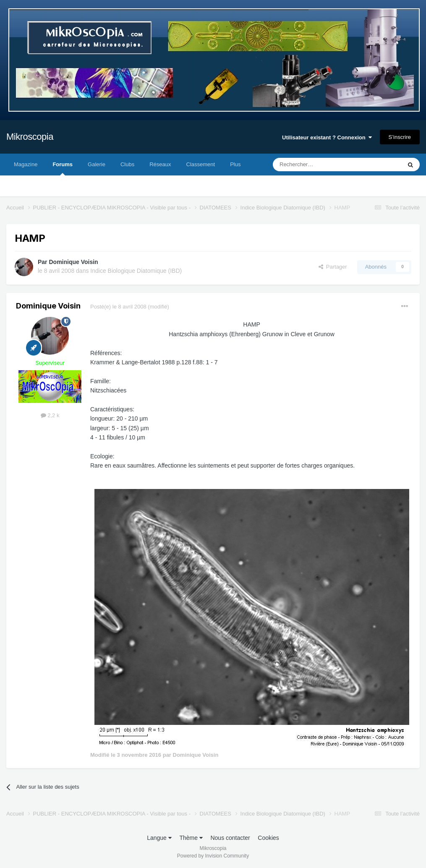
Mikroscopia (30, 137)
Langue (159, 838)
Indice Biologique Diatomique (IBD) (136, 271)
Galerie (97, 164)
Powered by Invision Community (213, 856)
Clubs (127, 164)
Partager (333, 267)
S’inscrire (400, 137)
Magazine (26, 164)
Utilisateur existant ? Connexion (327, 137)
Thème (191, 838)
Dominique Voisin (73, 262)
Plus (235, 164)
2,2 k (50, 415)
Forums (63, 168)
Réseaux (160, 164)
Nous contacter (230, 838)
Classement (201, 164)
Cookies (268, 838)
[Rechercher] (320, 165)
